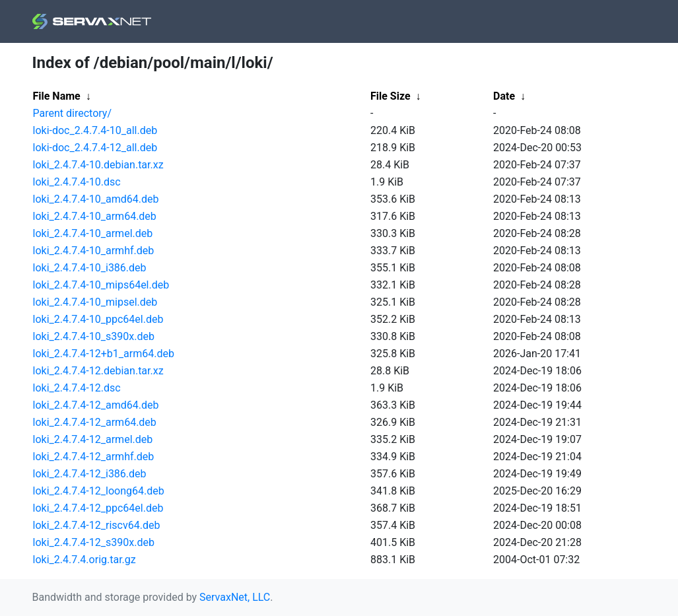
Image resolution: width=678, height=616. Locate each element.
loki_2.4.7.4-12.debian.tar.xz (98, 371)
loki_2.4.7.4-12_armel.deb (93, 439)
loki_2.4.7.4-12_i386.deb (90, 474)
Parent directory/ (73, 113)
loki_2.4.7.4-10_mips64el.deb (101, 285)
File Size (390, 96)
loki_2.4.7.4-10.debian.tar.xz (98, 165)
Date (504, 96)
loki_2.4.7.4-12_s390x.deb (94, 542)
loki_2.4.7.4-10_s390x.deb (94, 336)
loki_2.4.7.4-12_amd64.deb (96, 405)
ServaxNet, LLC (235, 597)
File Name (57, 96)
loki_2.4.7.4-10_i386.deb (90, 268)
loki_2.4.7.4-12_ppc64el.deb (98, 508)
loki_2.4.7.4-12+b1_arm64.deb (104, 354)
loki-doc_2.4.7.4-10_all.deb (95, 130)
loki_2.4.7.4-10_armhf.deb (94, 251)
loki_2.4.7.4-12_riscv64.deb (97, 525)
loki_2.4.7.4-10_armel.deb (93, 233)
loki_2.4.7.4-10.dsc (77, 182)
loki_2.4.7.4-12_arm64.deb (95, 422)
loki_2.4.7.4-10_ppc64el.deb (98, 319)
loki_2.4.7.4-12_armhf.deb (94, 457)
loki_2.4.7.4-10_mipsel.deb (95, 302)
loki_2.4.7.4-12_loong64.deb (99, 491)
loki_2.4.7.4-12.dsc (77, 388)
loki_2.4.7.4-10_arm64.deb (95, 216)
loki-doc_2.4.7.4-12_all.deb (95, 148)
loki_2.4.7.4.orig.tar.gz (85, 560)
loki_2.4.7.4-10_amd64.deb (96, 199)
